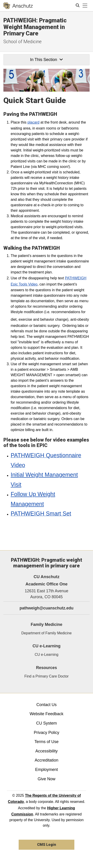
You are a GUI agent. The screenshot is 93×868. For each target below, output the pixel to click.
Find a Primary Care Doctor (46, 676)
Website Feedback (46, 714)
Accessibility (46, 751)
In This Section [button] (46, 60)
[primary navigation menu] (85, 6)
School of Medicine (23, 42)
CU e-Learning (46, 655)
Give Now (46, 779)
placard (33, 122)
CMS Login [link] (46, 845)
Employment (46, 770)
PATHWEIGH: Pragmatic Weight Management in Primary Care (35, 27)
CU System (46, 723)
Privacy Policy (46, 733)
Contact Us (46, 705)
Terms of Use (46, 742)
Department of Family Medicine (46, 633)
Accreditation (46, 760)
